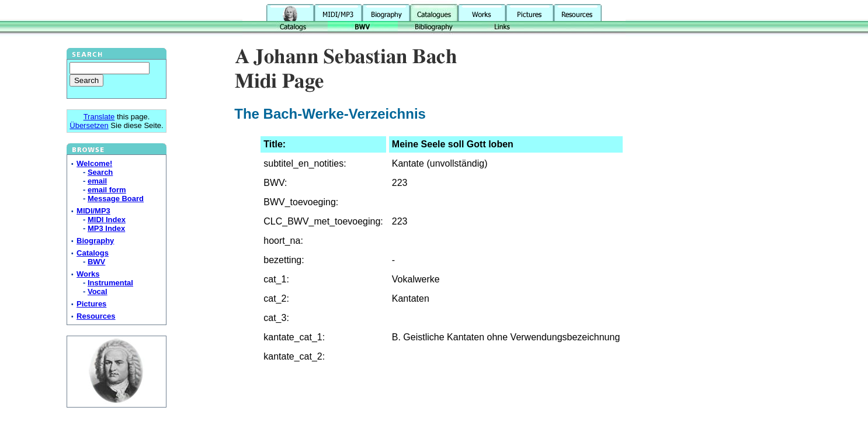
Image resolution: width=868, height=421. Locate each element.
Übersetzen (89, 125)
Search (100, 172)
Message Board (116, 199)
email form (107, 190)
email (97, 181)
